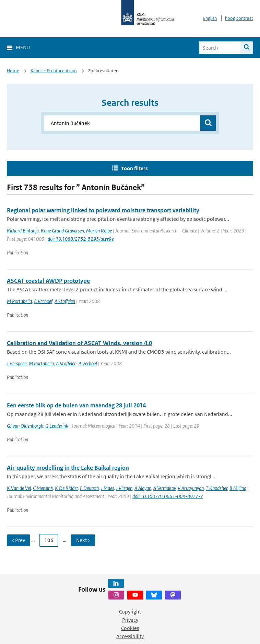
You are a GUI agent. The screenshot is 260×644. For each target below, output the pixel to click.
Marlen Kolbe (99, 231)
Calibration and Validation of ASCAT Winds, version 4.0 (79, 343)
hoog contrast (239, 18)
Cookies (130, 628)
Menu (23, 47)
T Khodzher (217, 488)
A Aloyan (143, 488)
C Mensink (43, 488)
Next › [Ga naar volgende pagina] (83, 540)
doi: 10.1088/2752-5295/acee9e (81, 239)
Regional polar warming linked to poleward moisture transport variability (103, 210)
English (210, 18)
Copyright (130, 612)
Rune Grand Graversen (62, 231)
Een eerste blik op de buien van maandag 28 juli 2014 (76, 405)
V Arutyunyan (191, 488)
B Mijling (238, 488)
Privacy (130, 620)
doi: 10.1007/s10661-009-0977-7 (168, 496)
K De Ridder (66, 488)
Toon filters (134, 168)
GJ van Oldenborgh (25, 426)
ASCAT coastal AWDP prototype (48, 281)
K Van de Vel (19, 488)
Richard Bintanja (23, 231)
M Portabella (19, 301)
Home (13, 71)
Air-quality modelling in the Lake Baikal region (68, 468)
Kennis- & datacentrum (54, 71)
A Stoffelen (65, 301)
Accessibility (130, 636)
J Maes (107, 488)
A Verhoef (43, 301)
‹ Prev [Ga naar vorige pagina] (19, 540)
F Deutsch (89, 488)
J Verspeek (17, 363)
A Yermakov (164, 488)
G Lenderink (57, 426)
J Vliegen (124, 488)
